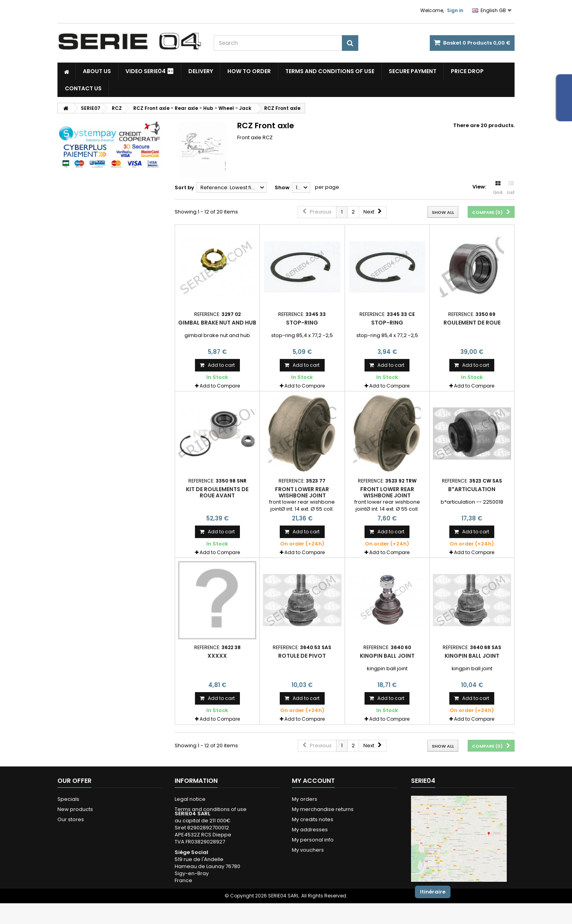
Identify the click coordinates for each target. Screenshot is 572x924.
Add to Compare (220, 386)
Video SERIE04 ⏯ (150, 71)
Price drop (467, 71)
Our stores (71, 819)
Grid (498, 188)
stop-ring (302, 323)
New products (75, 809)
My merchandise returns (323, 809)
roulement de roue (472, 323)
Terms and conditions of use (330, 71)
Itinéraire (433, 892)
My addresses (310, 830)
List (511, 188)
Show (282, 187)
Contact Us (83, 88)
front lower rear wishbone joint (302, 492)
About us (97, 71)
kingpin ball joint (387, 656)
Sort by (184, 187)
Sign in (455, 10)
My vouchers (308, 850)
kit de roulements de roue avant (217, 492)
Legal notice (190, 799)
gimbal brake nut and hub (217, 323)
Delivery (201, 71)
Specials (68, 799)
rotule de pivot (302, 656)
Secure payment (413, 71)
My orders (305, 799)
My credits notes (313, 819)
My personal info (313, 840)
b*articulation (472, 489)
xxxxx (217, 656)
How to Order (249, 71)
